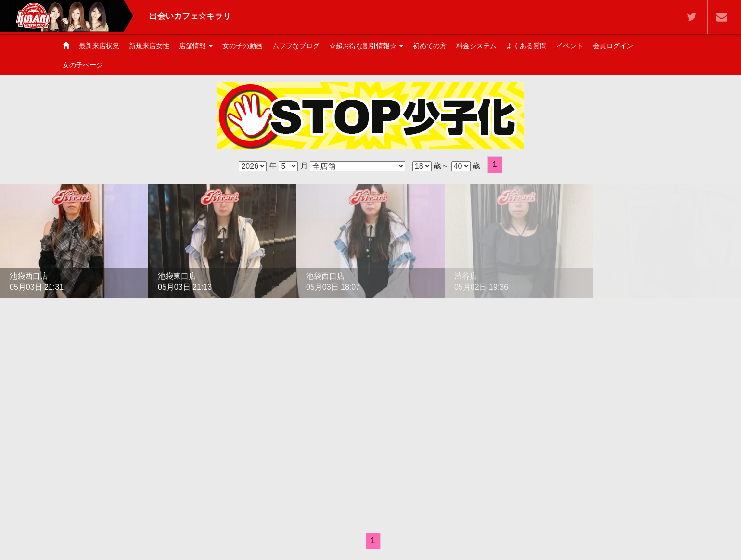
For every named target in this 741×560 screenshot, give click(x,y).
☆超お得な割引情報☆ (366, 46)
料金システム (476, 46)
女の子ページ (83, 65)
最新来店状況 (99, 46)
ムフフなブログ (296, 46)
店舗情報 (196, 46)
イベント (570, 46)
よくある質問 (526, 46)
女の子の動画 (243, 46)
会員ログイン (613, 46)
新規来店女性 (149, 46)
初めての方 (430, 46)
